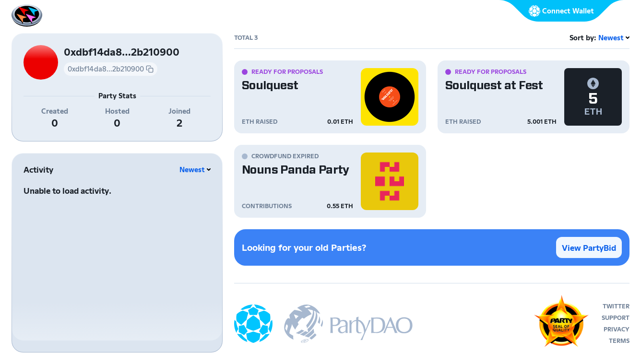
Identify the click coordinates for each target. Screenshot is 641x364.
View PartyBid (589, 248)
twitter (616, 306)
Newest (192, 170)
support (616, 318)
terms (619, 341)
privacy (617, 329)
